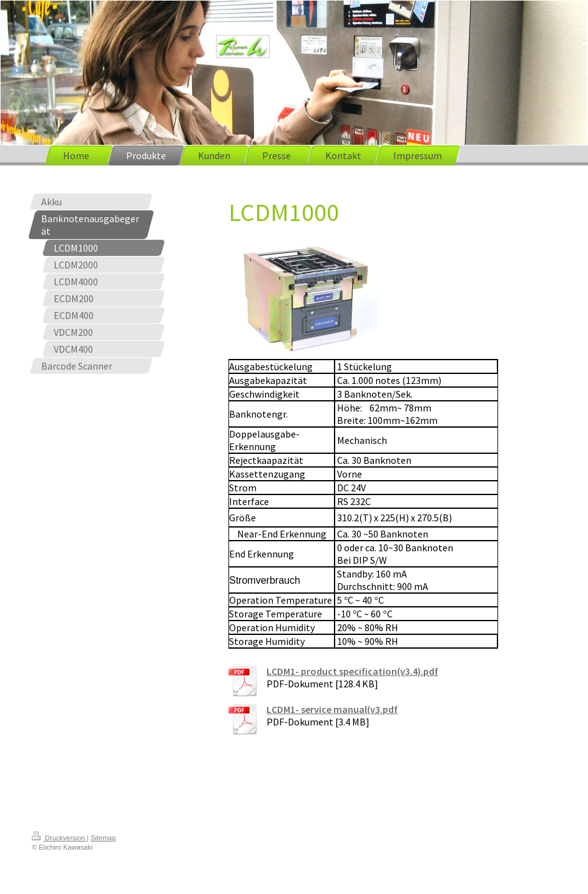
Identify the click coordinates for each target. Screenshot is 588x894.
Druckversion (59, 838)
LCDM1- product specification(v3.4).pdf (352, 671)
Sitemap (103, 838)
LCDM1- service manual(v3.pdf (332, 709)
